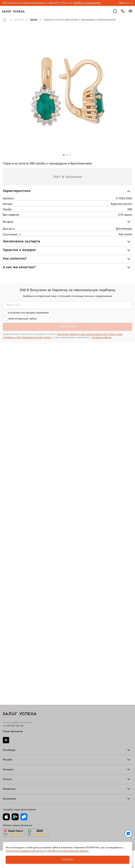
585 (130, 209)
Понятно (68, 860)
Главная (5, 20)
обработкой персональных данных (68, 851)
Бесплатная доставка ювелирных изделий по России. (38, 3)
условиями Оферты (102, 337)
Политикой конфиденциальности (25, 851)
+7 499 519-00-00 (13, 726)
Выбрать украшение (87, 3)
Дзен (6, 740)
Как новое (125, 234)
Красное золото (121, 204)
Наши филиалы (13, 731)
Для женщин (124, 229)
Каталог (19, 20)
